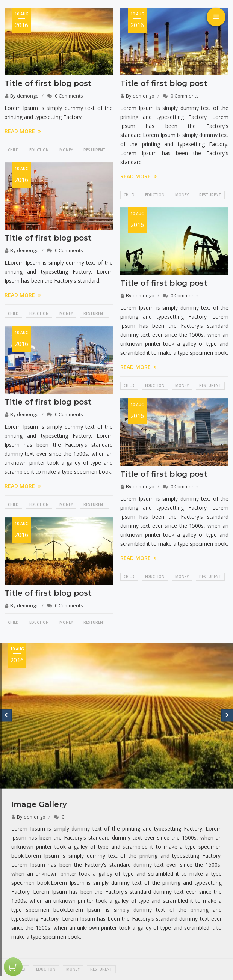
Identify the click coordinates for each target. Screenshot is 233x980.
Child (13, 150)
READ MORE (23, 131)
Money (66, 150)
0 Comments (69, 96)
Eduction (39, 150)
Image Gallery (39, 804)
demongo (28, 96)
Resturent (95, 150)
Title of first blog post (48, 83)
